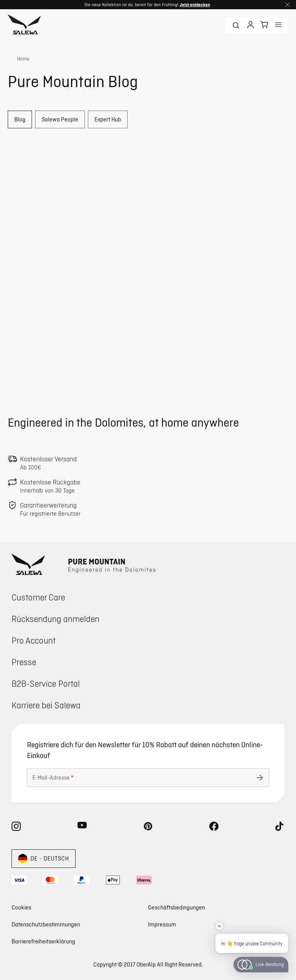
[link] (19, 59)
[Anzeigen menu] (278, 25)
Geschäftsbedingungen (177, 907)
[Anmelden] (251, 25)
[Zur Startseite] (24, 25)
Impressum (162, 924)
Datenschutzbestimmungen (46, 924)
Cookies (21, 908)
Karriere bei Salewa (46, 705)
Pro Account (34, 640)
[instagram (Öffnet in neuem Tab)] (16, 828)
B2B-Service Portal (46, 683)
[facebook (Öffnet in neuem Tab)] (214, 828)
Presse (24, 662)
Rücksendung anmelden (55, 619)
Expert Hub (108, 119)
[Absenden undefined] (260, 778)
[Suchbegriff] (236, 25)
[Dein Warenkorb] (264, 25)
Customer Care (38, 597)
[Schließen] (288, 5)
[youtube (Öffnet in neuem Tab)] (82, 828)
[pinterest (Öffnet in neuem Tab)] (148, 828)
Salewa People (60, 119)
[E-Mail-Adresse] (148, 778)
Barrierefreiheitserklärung (43, 941)
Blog (20, 119)
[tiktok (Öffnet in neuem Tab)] (280, 828)
